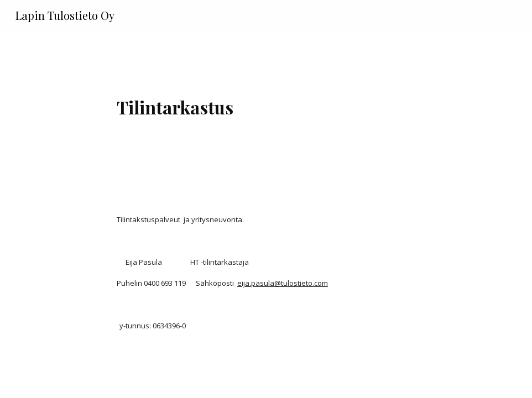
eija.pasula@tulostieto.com (283, 283)
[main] (266, 103)
